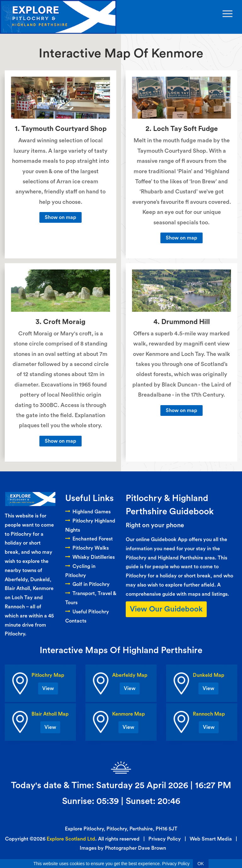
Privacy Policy (165, 839)
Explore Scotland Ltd (71, 839)
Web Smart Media (211, 839)
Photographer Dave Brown (135, 848)
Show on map (60, 217)
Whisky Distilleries (90, 557)
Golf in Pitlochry (87, 584)
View (48, 688)
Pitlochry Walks (87, 548)
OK (201, 864)
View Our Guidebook (166, 609)
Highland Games (88, 512)
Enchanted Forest (89, 539)
